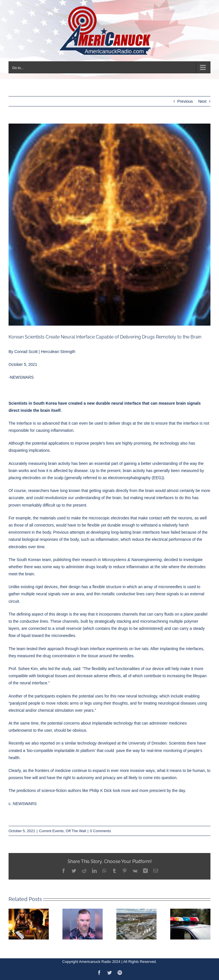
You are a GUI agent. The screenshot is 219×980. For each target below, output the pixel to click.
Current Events (51, 831)
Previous (185, 101)
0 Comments (100, 831)
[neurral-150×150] (109, 225)
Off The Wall (76, 831)
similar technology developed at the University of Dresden (116, 743)
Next (202, 101)
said (76, 669)
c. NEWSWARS (23, 804)
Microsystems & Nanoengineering (132, 560)
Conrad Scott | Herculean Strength (45, 352)
